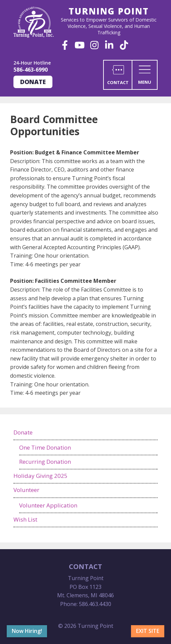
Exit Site (148, 631)
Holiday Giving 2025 (40, 476)
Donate (33, 82)
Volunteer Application (48, 505)
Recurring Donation (45, 462)
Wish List (25, 519)
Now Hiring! (27, 631)
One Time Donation (45, 447)
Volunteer (26, 490)
